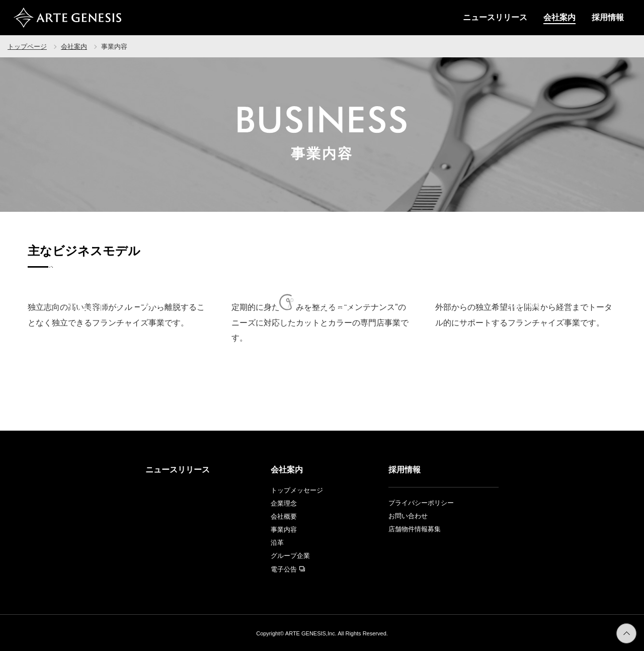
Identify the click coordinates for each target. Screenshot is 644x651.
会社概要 (284, 516)
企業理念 (284, 503)
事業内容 (284, 530)
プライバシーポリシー (421, 503)
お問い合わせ (408, 516)
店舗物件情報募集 (415, 529)
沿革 (277, 543)
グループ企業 (290, 556)
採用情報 (608, 17)
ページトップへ (636, 630)
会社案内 (559, 17)
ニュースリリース (495, 17)
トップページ (27, 47)
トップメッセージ (297, 490)
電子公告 (288, 569)
